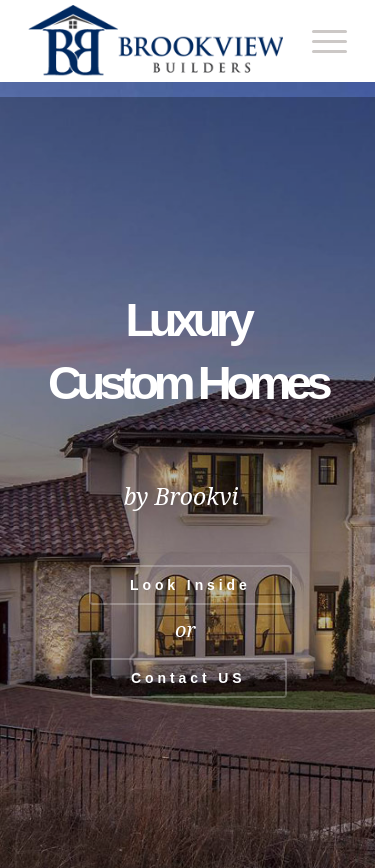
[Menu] (319, 41)
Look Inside (190, 585)
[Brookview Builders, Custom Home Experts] (155, 41)
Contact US (188, 678)
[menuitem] (319, 41)
